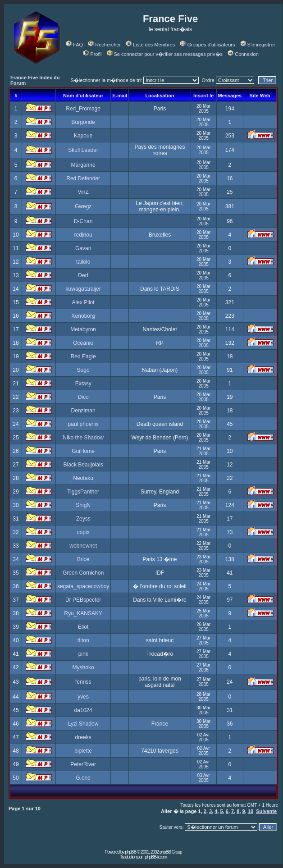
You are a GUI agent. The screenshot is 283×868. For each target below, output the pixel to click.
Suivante (266, 811)
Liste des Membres (151, 45)
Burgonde (83, 122)
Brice (83, 559)
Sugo (83, 370)
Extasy (83, 384)
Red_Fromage (83, 109)
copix (83, 532)
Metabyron (83, 329)
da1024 (83, 710)
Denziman (83, 411)
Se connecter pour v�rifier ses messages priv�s (165, 54)
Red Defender (83, 178)
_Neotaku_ (83, 478)
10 (251, 811)
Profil (92, 54)
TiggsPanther (83, 492)
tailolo (83, 262)
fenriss (83, 682)
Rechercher (105, 45)
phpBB (130, 852)
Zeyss (83, 519)
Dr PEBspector (83, 600)
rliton (83, 640)
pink (83, 654)
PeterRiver (83, 764)
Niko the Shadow (83, 438)
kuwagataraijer (83, 289)
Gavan (83, 248)
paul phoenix (83, 424)
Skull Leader (83, 150)
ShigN (83, 505)
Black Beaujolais (83, 465)
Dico (83, 397)
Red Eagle (83, 356)
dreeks (83, 737)
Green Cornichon (83, 573)
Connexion (243, 54)
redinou (83, 235)
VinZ (83, 192)
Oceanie (83, 343)
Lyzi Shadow (83, 724)
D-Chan (83, 221)
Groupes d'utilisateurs (208, 45)
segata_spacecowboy (83, 586)
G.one (83, 778)
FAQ (75, 45)
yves (83, 697)
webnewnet (83, 546)
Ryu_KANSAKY (83, 613)
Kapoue (83, 136)
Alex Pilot (83, 302)
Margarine (83, 165)
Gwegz (83, 206)
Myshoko (83, 667)
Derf (83, 275)
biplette (83, 751)
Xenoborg (83, 316)
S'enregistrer (258, 45)
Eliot (83, 627)
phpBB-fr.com (156, 857)
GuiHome (83, 451)
